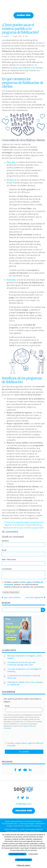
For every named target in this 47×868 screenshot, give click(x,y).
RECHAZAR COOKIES (17, 854)
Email (4, 550)
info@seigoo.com (24, 804)
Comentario (7, 569)
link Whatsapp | (35, 831)
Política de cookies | (22, 831)
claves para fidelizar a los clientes (28, 68)
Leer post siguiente (35, 597)
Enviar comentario (11, 592)
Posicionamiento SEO (10, 824)
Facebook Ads (18, 826)
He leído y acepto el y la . (24, 744)
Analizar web (23, 15)
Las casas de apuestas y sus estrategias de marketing (24, 670)
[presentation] (23, 735)
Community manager (26, 824)
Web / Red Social (9, 559)
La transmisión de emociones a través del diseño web (24, 677)
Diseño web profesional (14, 821)
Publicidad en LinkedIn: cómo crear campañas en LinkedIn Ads (25, 683)
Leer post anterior (11, 597)
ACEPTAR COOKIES (24, 860)
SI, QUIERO (24, 752)
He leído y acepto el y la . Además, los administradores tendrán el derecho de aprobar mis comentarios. (24, 584)
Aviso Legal (26, 582)
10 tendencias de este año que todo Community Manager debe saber (21, 664)
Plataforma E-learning (33, 826)
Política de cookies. (24, 865)
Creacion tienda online (32, 821)
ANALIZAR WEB (24, 811)
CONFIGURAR (33, 854)
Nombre (5, 541)
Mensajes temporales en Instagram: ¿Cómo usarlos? (25, 657)
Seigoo (6, 36)
